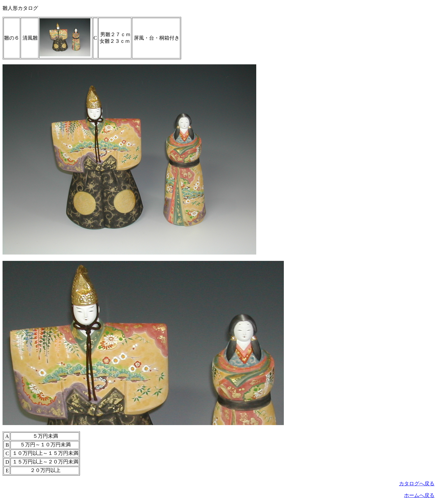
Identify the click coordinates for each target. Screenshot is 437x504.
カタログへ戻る (417, 484)
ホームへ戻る (419, 495)
